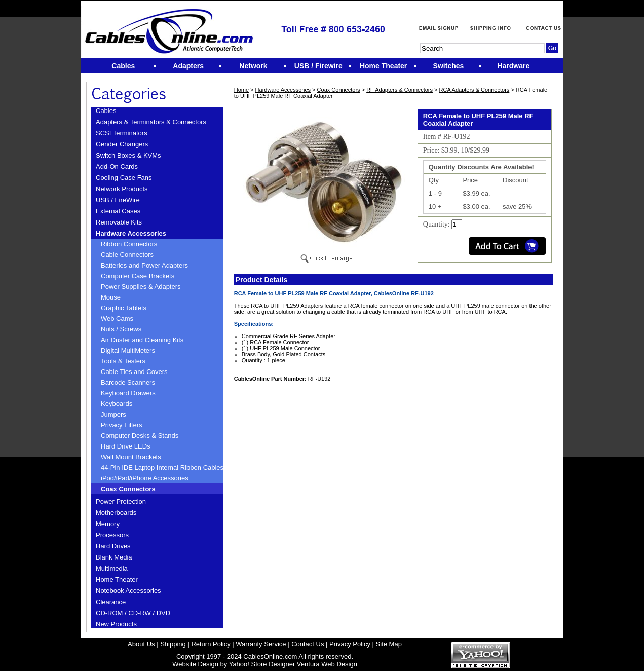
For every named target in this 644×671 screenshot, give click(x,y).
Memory (108, 524)
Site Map (389, 644)
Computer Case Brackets (138, 276)
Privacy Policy (350, 644)
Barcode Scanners (128, 382)
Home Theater (117, 580)
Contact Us (308, 644)
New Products (116, 624)
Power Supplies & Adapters (141, 287)
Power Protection (121, 501)
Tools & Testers (123, 361)
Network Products (122, 189)
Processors (112, 535)
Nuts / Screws (121, 329)
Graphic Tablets (124, 308)
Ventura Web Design (327, 664)
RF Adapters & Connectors (400, 90)
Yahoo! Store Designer (262, 664)
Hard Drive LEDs (126, 446)
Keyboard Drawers (128, 393)
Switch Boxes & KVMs (128, 155)
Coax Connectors (128, 489)
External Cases (118, 211)
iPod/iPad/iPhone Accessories (145, 478)
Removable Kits (119, 222)
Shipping (173, 644)
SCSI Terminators (122, 133)
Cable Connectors (127, 255)
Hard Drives (113, 546)
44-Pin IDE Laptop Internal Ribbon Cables (162, 468)
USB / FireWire (118, 200)
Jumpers (113, 414)
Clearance (111, 602)
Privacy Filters (122, 425)
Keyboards (117, 404)
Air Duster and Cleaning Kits (142, 340)
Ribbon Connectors (129, 244)
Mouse (111, 297)
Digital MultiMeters (128, 350)
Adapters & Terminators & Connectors (151, 122)
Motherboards (116, 513)
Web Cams (117, 319)
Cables (106, 111)
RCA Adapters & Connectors (475, 90)
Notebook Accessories (128, 591)
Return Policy (211, 644)
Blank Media (114, 557)
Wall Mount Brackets (131, 457)
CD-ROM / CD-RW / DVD (133, 613)
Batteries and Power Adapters (144, 265)
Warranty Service (261, 644)
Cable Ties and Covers (134, 372)
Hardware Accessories (131, 233)
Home (241, 90)
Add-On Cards (117, 166)
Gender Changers (122, 144)
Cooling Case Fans (124, 178)
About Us (141, 644)
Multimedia (112, 568)
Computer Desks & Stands (140, 436)
